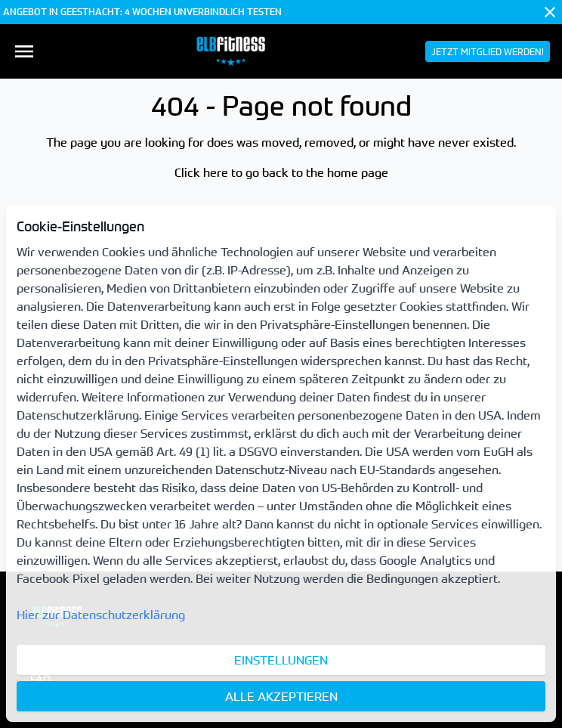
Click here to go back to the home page (281, 172)
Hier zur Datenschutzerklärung (101, 615)
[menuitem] (24, 51)
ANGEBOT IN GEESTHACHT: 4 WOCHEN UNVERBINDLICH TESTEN (142, 12)
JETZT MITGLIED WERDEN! (488, 51)
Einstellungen (281, 660)
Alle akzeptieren (281, 696)
